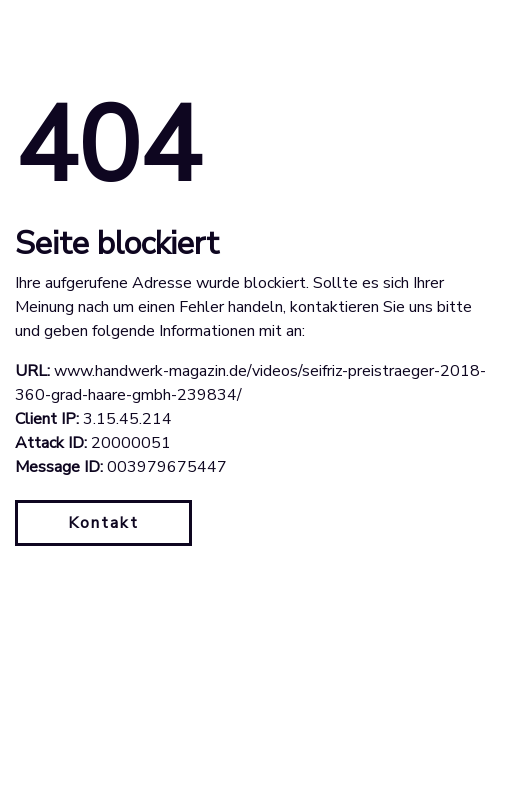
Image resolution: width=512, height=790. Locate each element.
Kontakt (103, 523)
